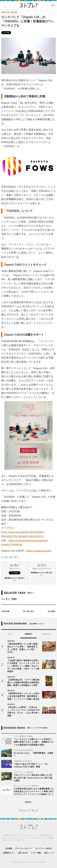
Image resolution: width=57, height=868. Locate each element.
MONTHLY (47, 634)
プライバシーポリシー (23, 848)
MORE (28, 802)
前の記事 (5, 611)
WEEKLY (28, 634)
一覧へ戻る (28, 611)
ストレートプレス (28, 810)
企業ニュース (49, 853)
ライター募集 (36, 853)
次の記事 (52, 611)
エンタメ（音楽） (10, 599)
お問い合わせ (23, 853)
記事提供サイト (9, 853)
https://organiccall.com (39, 551)
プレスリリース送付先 (43, 848)
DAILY (10, 634)
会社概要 (9, 848)
